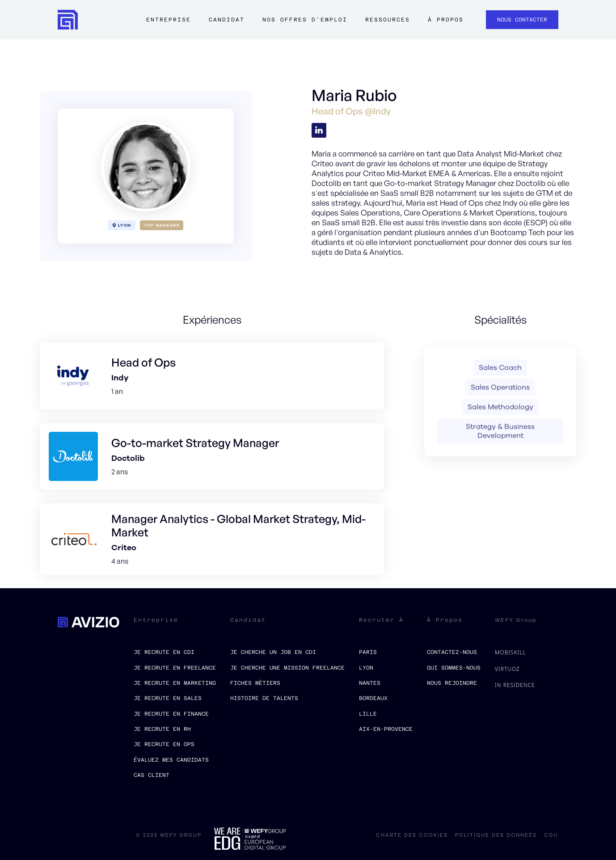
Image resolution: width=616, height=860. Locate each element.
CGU (551, 835)
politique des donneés (496, 835)
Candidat (227, 20)
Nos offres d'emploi (305, 20)
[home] (68, 20)
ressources (388, 20)
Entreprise (169, 20)
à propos (446, 20)
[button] (169, 24)
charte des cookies (412, 835)
